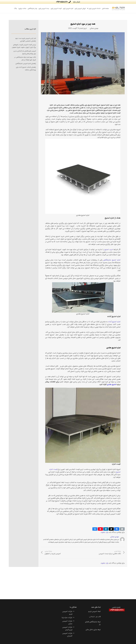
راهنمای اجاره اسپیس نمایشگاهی (26, 63)
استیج (103, 105)
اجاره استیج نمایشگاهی (112, 260)
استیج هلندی (112, 384)
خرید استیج (109, 249)
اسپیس (51, 108)
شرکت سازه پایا (67, 618)
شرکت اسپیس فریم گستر (67, 628)
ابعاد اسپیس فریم (94, 611)
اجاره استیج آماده (114, 322)
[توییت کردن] (111, 529)
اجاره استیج (92, 105)
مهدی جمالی (94, 28)
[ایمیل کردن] (122, 529)
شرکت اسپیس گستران (67, 635)
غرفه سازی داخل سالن (93, 630)
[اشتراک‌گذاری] (117, 529)
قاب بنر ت (97, 617)
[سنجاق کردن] (100, 529)
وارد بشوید (105, 532)
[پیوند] (118, 9)
